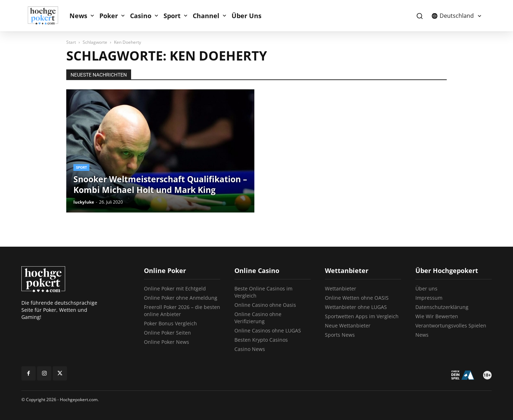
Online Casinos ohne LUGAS (268, 330)
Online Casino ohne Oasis (265, 305)
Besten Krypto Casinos (261, 340)
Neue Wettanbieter (348, 325)
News (78, 16)
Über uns (426, 288)
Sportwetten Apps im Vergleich (362, 316)
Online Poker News (167, 342)
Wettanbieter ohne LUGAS (356, 307)
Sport (172, 16)
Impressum (429, 298)
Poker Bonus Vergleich (170, 323)
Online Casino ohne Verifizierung (258, 318)
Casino (141, 16)
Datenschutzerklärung (442, 307)
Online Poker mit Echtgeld (175, 288)
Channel (206, 16)
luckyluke (84, 202)
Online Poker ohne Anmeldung (181, 298)
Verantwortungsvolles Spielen (451, 325)
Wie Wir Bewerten (437, 316)
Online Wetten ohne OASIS (357, 298)
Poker (109, 16)
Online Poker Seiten (167, 333)
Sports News (340, 335)
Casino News (250, 349)
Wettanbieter (341, 288)
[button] (419, 16)
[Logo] (47, 16)
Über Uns (247, 16)
